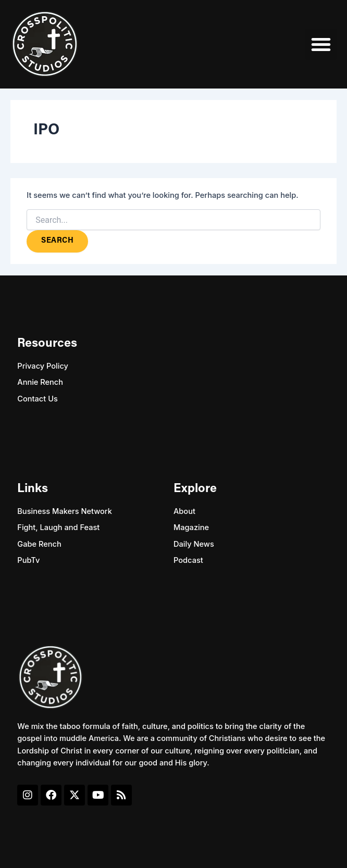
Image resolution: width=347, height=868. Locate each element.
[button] (321, 44)
